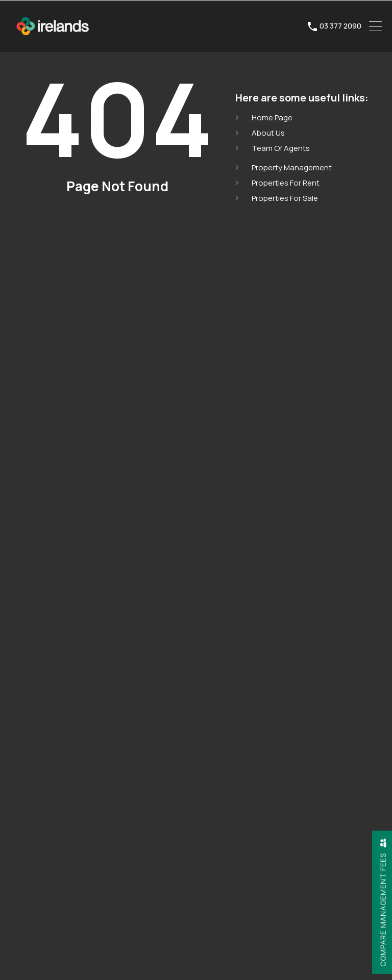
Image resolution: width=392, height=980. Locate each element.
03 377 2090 (340, 26)
